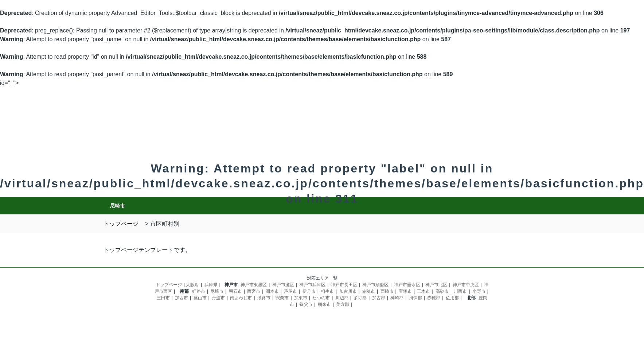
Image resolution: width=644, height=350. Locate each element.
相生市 (327, 291)
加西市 (182, 298)
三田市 (163, 298)
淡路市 (264, 298)
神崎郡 (397, 298)
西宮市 (254, 291)
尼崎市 (217, 291)
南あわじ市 (241, 298)
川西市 (460, 291)
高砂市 (442, 291)
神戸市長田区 (344, 285)
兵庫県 (211, 285)
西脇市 (387, 291)
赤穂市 (368, 291)
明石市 (235, 291)
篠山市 (200, 298)
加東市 (301, 298)
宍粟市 (282, 298)
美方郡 (343, 304)
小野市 (479, 291)
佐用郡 (452, 298)
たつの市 (321, 298)
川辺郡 (342, 298)
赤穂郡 (434, 298)
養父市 (306, 304)
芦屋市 (290, 291)
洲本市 (272, 291)
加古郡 (379, 298)
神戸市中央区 (466, 285)
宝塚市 (405, 291)
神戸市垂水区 (407, 285)
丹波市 (218, 298)
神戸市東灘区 (254, 285)
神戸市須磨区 (375, 285)
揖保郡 (415, 298)
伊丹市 (309, 291)
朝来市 (324, 304)
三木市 (424, 291)
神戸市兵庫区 (312, 285)
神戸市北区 (436, 285)
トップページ (169, 285)
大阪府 (192, 285)
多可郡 (360, 298)
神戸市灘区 (283, 285)
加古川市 (348, 291)
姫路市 (199, 291)
